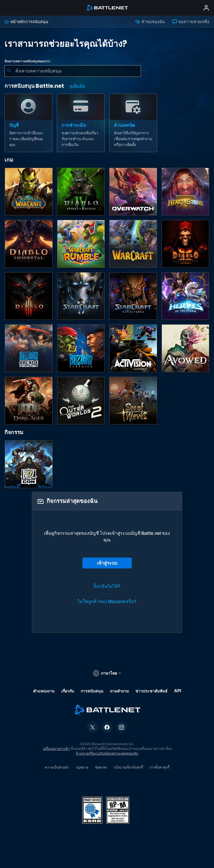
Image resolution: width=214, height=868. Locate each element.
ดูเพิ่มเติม (77, 86)
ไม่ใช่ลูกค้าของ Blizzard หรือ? (107, 601)
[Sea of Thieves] (133, 401)
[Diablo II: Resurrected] (186, 244)
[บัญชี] (28, 123)
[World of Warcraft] (29, 192)
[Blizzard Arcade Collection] (29, 348)
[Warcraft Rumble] (81, 244)
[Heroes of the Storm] (186, 296)
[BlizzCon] (29, 464)
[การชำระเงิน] (81, 123)
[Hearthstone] (186, 192)
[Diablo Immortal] (29, 244)
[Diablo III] (29, 296)
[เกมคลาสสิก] (81, 348)
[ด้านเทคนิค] (133, 123)
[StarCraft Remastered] (133, 296)
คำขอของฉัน (150, 22)
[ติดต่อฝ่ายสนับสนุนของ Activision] (133, 348)
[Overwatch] (133, 192)
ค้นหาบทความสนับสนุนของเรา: (27, 61)
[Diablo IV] (81, 192)
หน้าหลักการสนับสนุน (26, 22)
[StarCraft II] (81, 296)
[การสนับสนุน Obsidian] (186, 348)
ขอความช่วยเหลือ (191, 22)
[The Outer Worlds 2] (81, 401)
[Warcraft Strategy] (133, 244)
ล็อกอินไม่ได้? (107, 586)
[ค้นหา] (9, 71)
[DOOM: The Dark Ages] (29, 401)
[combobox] (73, 71)
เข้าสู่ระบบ (107, 563)
